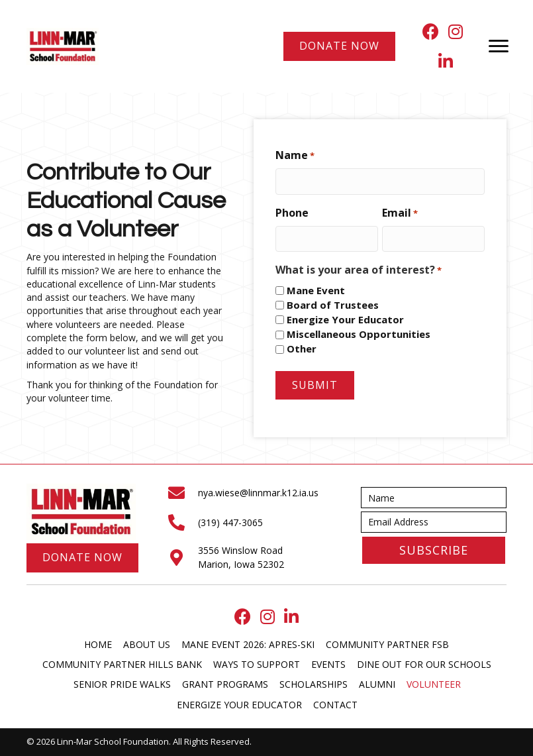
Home (98, 644)
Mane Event (316, 290)
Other (302, 349)
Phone (292, 213)
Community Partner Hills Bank (122, 664)
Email (400, 213)
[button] (434, 550)
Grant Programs (225, 684)
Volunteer (434, 684)
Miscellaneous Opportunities (359, 334)
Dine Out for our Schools (424, 664)
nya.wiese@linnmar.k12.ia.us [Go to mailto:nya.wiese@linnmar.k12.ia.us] (258, 493)
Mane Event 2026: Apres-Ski (248, 644)
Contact (335, 705)
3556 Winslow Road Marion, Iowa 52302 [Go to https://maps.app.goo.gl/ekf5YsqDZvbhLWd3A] (241, 557)
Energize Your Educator (345, 319)
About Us (147, 644)
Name (295, 155)
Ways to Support (257, 664)
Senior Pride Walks (122, 684)
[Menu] (499, 46)
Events (328, 664)
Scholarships (314, 684)
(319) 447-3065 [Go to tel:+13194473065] (230, 522)
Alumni (377, 684)
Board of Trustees (333, 305)
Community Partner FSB (387, 644)
